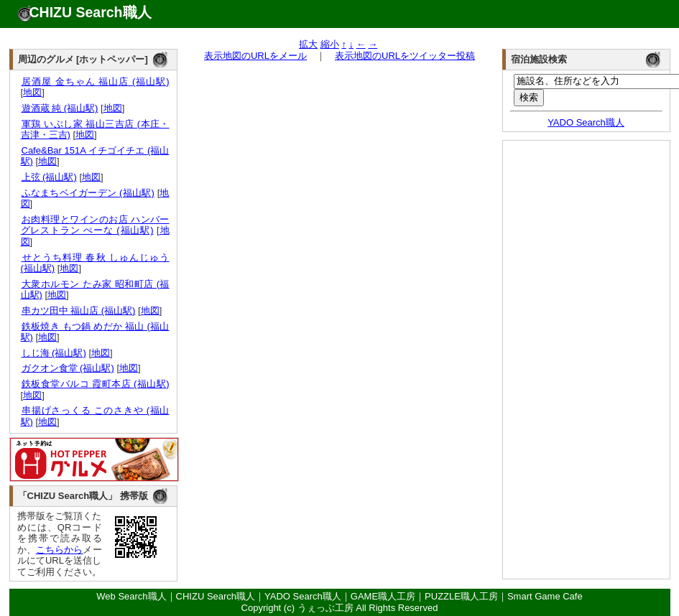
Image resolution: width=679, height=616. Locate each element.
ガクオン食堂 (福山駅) (68, 368)
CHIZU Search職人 (91, 12)
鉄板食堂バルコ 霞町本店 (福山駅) (95, 384)
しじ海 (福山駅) (54, 353)
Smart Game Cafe (545, 596)
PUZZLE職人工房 (461, 596)
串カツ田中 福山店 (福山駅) (78, 311)
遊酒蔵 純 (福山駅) (60, 108)
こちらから (60, 550)
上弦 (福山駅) (49, 177)
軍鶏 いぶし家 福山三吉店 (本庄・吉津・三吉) (95, 130)
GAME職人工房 (383, 596)
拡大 (308, 44)
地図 (32, 92)
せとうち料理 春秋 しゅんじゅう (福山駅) (95, 263)
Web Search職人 (131, 596)
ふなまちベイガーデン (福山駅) (88, 193)
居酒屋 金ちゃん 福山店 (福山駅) (95, 81)
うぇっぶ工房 (325, 608)
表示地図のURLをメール (255, 56)
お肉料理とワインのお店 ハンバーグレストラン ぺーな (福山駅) (95, 225)
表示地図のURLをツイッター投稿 (405, 56)
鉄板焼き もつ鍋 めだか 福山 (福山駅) (95, 332)
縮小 (330, 44)
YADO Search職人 (586, 122)
